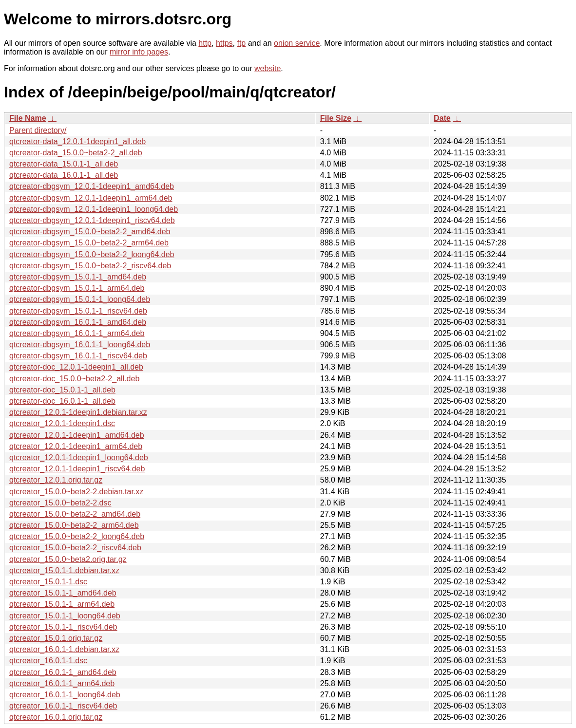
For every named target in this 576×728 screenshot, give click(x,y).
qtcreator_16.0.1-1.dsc (48, 661)
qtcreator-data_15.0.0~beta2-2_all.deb (76, 153)
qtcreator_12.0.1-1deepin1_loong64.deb (79, 457)
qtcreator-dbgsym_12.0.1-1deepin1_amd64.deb (92, 186)
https (224, 43)
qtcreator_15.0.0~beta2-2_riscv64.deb (75, 548)
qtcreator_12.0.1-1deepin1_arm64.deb (76, 446)
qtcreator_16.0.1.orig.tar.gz (56, 717)
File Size (336, 118)
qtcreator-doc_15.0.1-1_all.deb (62, 390)
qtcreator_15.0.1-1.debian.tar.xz (64, 570)
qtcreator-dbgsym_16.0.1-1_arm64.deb (77, 333)
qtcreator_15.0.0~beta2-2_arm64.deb (74, 525)
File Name (28, 118)
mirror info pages (139, 52)
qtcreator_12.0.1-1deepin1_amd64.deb (77, 435)
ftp (241, 43)
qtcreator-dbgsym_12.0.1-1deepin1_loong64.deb (94, 209)
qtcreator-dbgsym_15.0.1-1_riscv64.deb (78, 311)
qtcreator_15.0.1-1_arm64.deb (62, 604)
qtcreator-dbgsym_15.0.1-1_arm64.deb (77, 288)
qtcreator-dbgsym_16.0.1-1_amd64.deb (78, 322)
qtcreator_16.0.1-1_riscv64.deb (63, 706)
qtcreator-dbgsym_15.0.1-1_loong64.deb (80, 299)
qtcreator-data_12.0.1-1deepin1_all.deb (77, 141)
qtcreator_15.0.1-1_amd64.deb (63, 593)
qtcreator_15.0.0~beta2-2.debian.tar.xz (76, 492)
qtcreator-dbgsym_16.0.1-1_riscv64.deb (78, 356)
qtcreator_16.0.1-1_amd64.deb (63, 672)
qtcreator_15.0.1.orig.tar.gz (56, 638)
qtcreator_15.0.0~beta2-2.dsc (60, 503)
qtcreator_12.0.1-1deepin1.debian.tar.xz (78, 412)
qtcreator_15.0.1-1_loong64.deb (65, 616)
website (268, 68)
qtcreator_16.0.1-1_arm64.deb (62, 683)
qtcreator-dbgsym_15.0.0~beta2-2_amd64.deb (90, 232)
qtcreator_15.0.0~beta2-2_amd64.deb (75, 514)
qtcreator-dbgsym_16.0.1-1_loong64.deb (80, 345)
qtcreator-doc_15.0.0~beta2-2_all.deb (74, 379)
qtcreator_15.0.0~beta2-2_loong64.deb (77, 536)
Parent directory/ (38, 130)
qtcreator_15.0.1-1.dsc (48, 582)
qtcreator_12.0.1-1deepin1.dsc (62, 423)
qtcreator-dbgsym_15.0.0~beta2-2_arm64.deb (89, 243)
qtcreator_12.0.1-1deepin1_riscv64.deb (77, 469)
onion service (297, 43)
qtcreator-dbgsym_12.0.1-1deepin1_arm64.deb (91, 198)
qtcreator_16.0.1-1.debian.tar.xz (64, 649)
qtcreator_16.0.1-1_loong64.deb (65, 695)
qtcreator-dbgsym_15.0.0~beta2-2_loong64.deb (92, 254)
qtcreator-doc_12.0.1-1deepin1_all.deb (76, 367)
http (205, 43)
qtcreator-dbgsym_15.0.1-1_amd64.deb (78, 277)
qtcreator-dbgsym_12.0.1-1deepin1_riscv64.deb (92, 220)
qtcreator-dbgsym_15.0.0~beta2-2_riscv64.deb (90, 266)
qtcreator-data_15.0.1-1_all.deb (64, 164)
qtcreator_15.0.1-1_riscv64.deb (63, 627)
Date (442, 118)
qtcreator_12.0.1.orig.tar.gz (56, 480)
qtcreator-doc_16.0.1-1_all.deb (62, 401)
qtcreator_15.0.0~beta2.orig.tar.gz (68, 559)
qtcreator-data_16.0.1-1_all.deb (64, 175)
